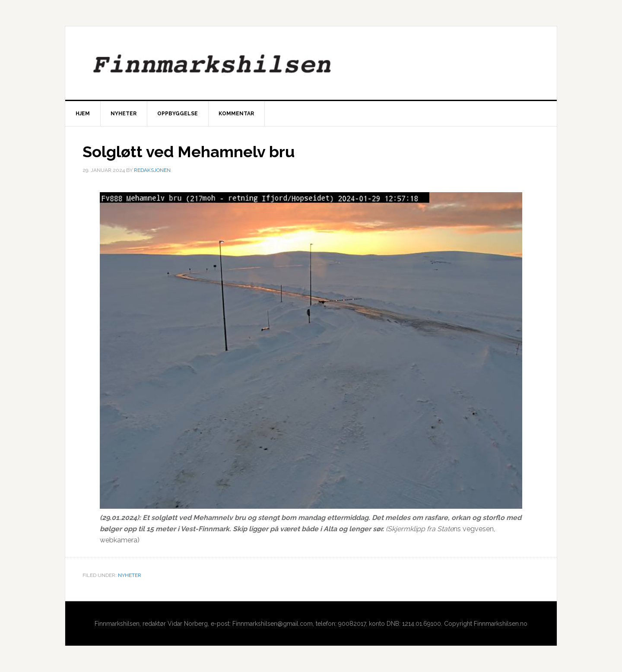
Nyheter (130, 575)
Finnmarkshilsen (311, 63)
